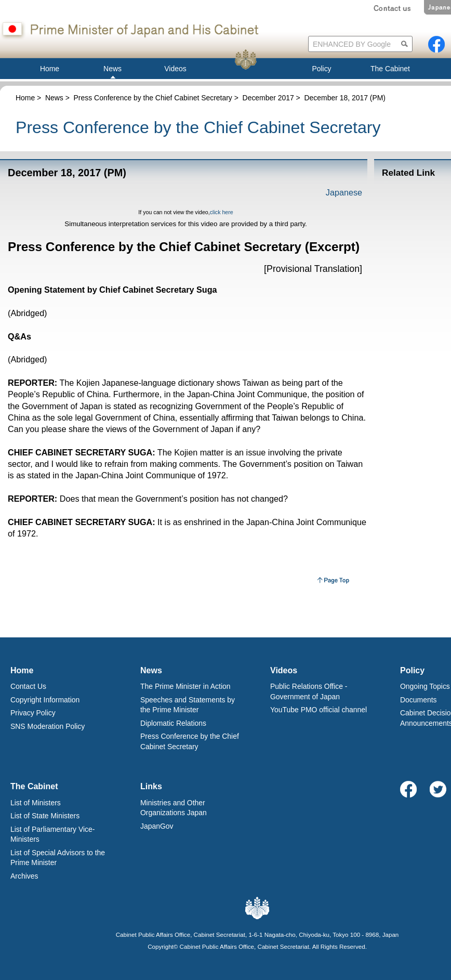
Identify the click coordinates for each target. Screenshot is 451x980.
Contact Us (28, 686)
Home (25, 98)
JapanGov (157, 826)
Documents (419, 700)
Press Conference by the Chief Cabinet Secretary (153, 98)
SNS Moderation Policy (48, 726)
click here (222, 212)
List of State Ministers (45, 816)
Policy (412, 670)
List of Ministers (36, 803)
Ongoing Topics (425, 686)
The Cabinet (34, 786)
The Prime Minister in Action (185, 686)
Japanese (344, 192)
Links (151, 786)
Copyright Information (45, 700)
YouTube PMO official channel (319, 710)
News (54, 98)
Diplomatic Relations (173, 723)
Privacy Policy (33, 713)
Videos (284, 670)
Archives (24, 876)
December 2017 (268, 98)
